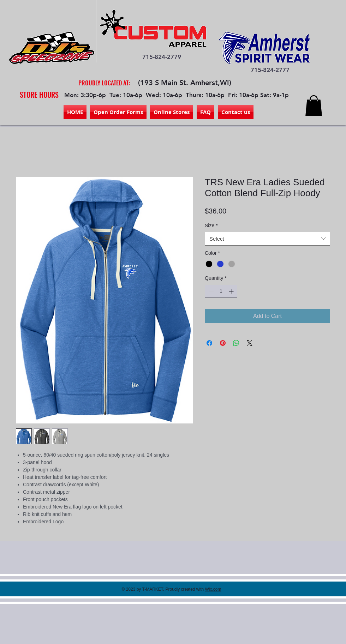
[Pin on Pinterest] (223, 343)
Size (211, 225)
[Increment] (232, 291)
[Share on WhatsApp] (236, 343)
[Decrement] (210, 291)
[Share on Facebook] (209, 343)
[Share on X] (250, 343)
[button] (314, 106)
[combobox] (267, 239)
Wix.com (213, 589)
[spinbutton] (221, 291)
